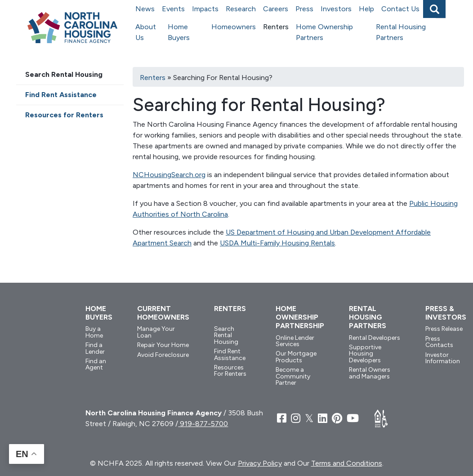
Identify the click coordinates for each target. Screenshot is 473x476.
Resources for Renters (64, 115)
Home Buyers (179, 32)
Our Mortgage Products (296, 357)
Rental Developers (375, 338)
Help (366, 9)
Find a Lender (95, 348)
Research (241, 9)
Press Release (444, 329)
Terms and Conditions (347, 463)
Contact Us (400, 9)
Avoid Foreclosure (163, 355)
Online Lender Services (295, 341)
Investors (336, 9)
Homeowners (234, 27)
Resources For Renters (230, 371)
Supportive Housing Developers (365, 354)
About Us (146, 32)
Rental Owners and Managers (370, 373)
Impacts (205, 9)
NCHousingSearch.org (169, 175)
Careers (276, 9)
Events (173, 9)
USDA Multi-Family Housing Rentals (277, 243)
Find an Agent (96, 364)
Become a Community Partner (293, 376)
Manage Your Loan (156, 332)
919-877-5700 (203, 424)
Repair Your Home (163, 345)
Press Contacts (439, 342)
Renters (276, 27)
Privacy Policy (260, 463)
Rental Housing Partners (401, 32)
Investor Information (443, 358)
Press (304, 9)
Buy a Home (94, 332)
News (145, 9)
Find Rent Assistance (61, 95)
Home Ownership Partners (324, 32)
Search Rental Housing (64, 74)
